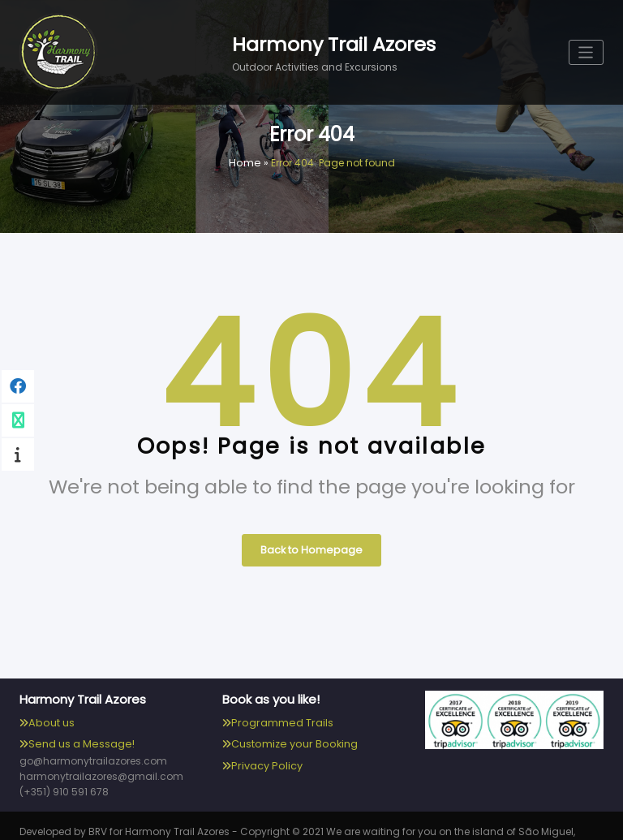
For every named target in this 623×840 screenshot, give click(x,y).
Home (245, 163)
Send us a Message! (79, 737)
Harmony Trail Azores (334, 44)
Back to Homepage (311, 546)
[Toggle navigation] (587, 52)
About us (50, 717)
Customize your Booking (292, 737)
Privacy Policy (264, 758)
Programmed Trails (279, 717)
